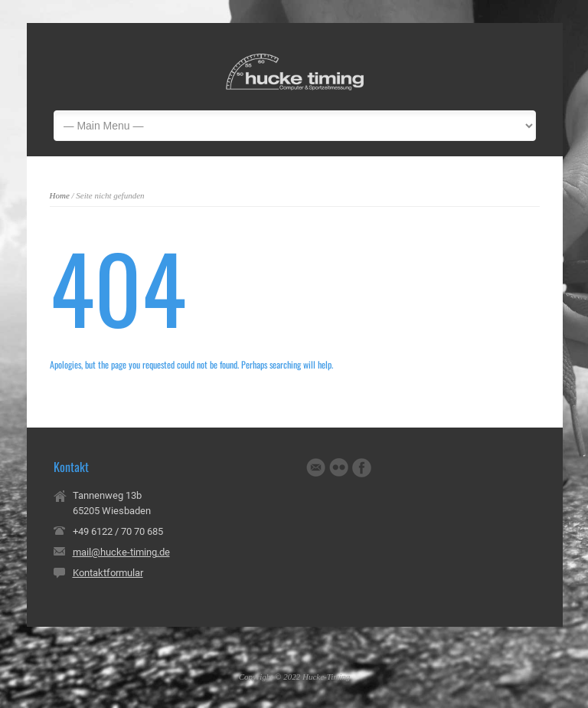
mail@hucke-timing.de (121, 552)
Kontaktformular (108, 573)
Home (60, 195)
